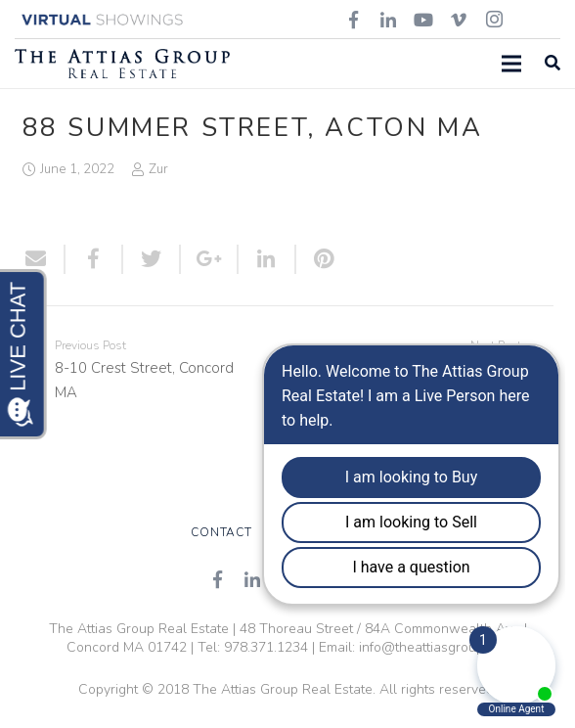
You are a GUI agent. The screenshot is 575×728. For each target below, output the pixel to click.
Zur (158, 169)
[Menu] (511, 64)
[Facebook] (217, 579)
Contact (221, 532)
